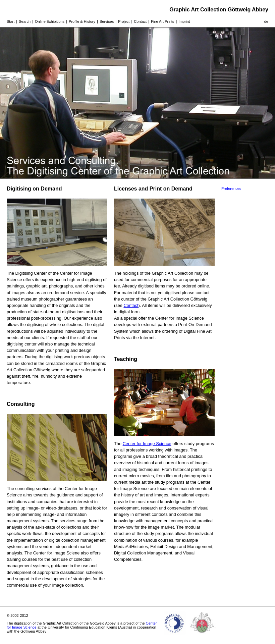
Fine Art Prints (162, 21)
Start (11, 21)
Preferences (231, 189)
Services (107, 21)
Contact (140, 21)
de (266, 21)
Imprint (184, 21)
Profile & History (82, 21)
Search (25, 21)
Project (124, 21)
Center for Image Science (147, 444)
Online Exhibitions (50, 21)
